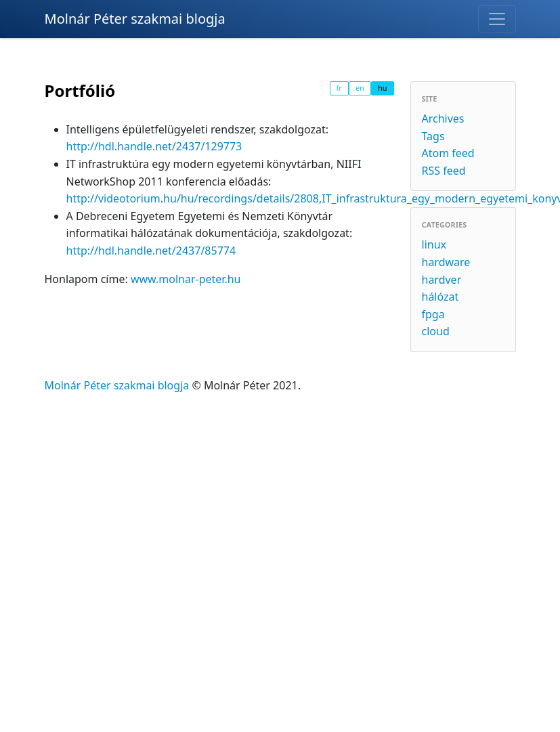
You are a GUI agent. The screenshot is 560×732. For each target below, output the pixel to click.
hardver (442, 280)
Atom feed (448, 153)
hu (383, 88)
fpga (433, 314)
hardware (446, 262)
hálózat (440, 297)
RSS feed (444, 171)
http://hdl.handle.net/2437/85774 (151, 251)
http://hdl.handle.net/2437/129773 (154, 146)
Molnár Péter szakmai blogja (135, 19)
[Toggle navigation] (497, 19)
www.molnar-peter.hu (186, 279)
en (360, 88)
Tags (433, 136)
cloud (436, 331)
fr (339, 88)
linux (434, 244)
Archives (443, 119)
